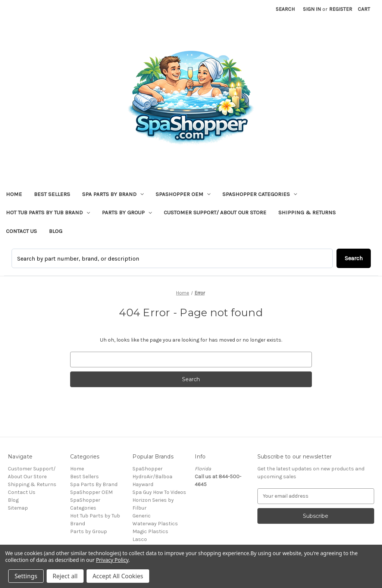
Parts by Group (127, 212)
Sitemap (18, 508)
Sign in (312, 9)
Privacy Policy (112, 560)
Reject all (65, 576)
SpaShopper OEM (183, 194)
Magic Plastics (150, 531)
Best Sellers (52, 194)
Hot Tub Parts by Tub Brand (48, 212)
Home (14, 194)
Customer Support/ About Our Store (215, 212)
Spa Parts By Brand (113, 194)
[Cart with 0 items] (364, 9)
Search (285, 9)
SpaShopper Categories (260, 194)
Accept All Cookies (118, 576)
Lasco (140, 539)
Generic (142, 516)
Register (341, 9)
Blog (56, 231)
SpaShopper (148, 469)
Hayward (143, 484)
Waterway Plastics (155, 524)
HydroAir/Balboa (152, 477)
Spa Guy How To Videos (159, 492)
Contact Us (21, 231)
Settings (26, 576)
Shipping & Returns (307, 212)
